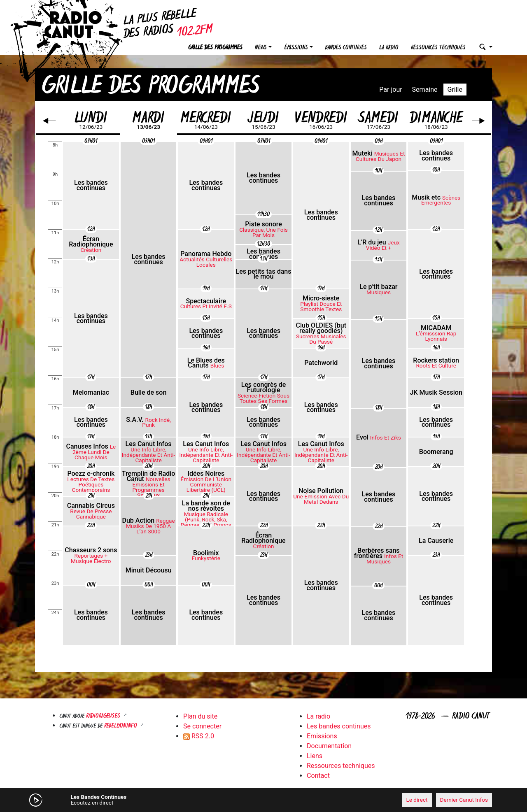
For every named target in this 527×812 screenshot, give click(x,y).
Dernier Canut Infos (464, 800)
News (261, 48)
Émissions (296, 48)
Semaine (425, 90)
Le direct (417, 800)
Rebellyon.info (121, 726)
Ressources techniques (438, 48)
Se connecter (202, 726)
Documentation (329, 746)
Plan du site (200, 716)
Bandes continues (346, 48)
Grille (455, 90)
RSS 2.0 (199, 736)
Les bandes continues (339, 726)
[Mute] (163, 800)
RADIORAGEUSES (104, 716)
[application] (263, 800)
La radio (389, 48)
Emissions (322, 736)
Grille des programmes (215, 48)
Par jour (391, 90)
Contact (318, 776)
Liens (315, 756)
